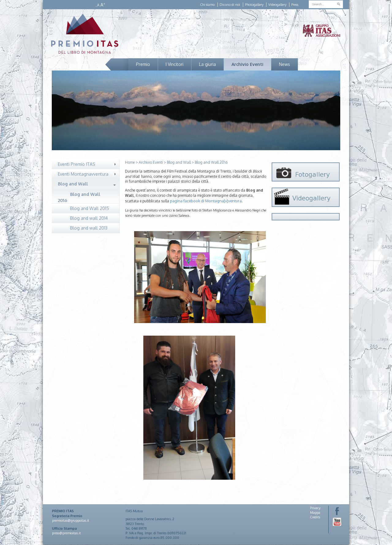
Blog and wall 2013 (89, 228)
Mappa (315, 513)
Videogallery (277, 5)
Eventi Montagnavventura (83, 174)
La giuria (207, 64)
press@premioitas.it (66, 533)
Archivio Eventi (247, 64)
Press (295, 5)
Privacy (315, 508)
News (285, 64)
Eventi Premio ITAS (77, 164)
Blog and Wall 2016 (79, 197)
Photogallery (254, 5)
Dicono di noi (230, 5)
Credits (315, 517)
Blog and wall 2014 (89, 218)
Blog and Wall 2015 (90, 208)
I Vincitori (175, 64)
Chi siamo (207, 5)
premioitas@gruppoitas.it (71, 520)
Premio (143, 64)
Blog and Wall (73, 184)
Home (130, 162)
